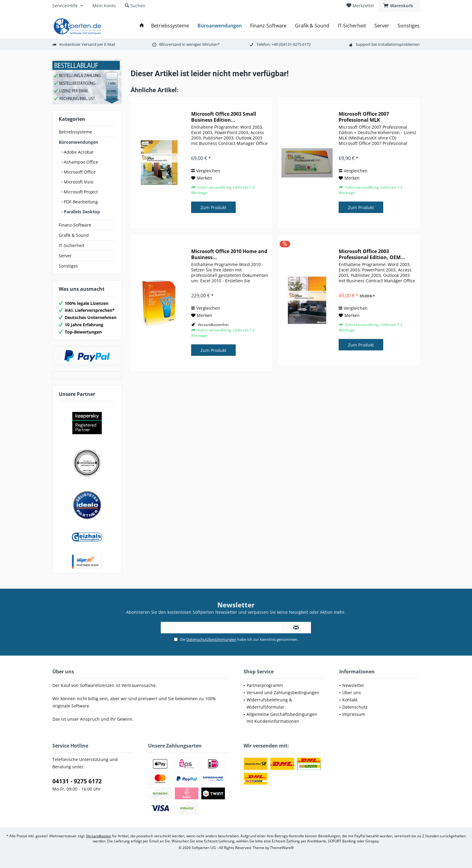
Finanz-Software (75, 225)
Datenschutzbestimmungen (211, 639)
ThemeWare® (282, 848)
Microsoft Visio (78, 182)
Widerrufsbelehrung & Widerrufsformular (269, 703)
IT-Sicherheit (71, 245)
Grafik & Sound (74, 235)
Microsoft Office (79, 172)
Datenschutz (355, 707)
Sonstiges (68, 266)
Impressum (354, 714)
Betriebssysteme (75, 132)
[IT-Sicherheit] (352, 26)
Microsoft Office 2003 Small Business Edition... (224, 117)
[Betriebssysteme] (170, 26)
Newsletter (353, 685)
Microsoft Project (80, 192)
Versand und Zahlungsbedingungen (283, 693)
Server (65, 256)
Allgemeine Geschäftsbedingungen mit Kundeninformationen (282, 718)
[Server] (382, 26)
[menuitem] (399, 6)
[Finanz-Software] (268, 26)
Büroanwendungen (78, 142)
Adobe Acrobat (78, 152)
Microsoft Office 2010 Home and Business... (229, 254)
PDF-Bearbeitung (80, 202)
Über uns (352, 693)
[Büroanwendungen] (220, 26)
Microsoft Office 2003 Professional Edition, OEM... (372, 254)
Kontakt (350, 700)
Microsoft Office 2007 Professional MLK (364, 117)
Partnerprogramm (265, 685)
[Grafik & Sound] (312, 26)
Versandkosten (99, 836)
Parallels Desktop (81, 212)
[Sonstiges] (409, 26)
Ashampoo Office (80, 162)
